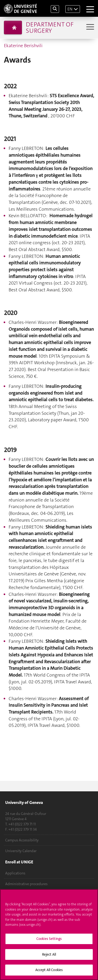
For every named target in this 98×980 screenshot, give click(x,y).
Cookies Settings (49, 940)
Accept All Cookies (49, 971)
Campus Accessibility (22, 840)
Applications (15, 873)
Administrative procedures (26, 884)
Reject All (49, 956)
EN (70, 9)
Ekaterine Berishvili (23, 46)
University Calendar (21, 851)
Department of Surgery (50, 28)
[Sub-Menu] (90, 27)
